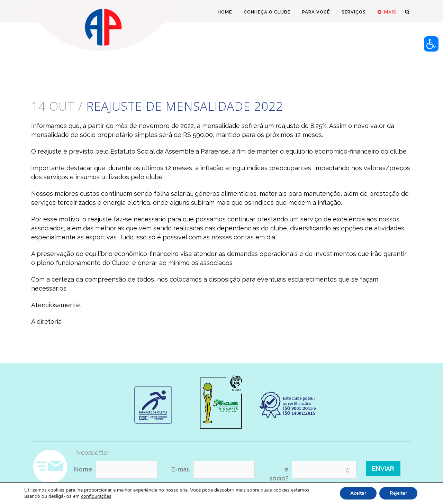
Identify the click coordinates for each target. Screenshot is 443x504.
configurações (96, 496)
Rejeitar (398, 493)
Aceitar (358, 493)
